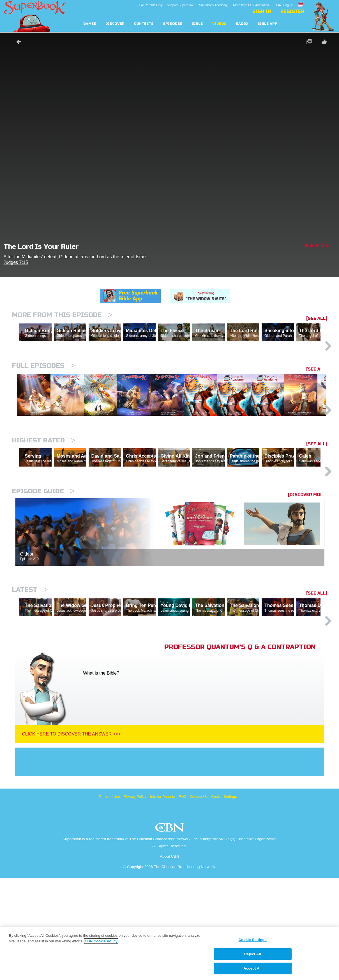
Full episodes (44, 390)
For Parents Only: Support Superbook (166, 5)
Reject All (253, 954)
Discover (115, 24)
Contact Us (199, 898)
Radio (242, 24)
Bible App (267, 24)
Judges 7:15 (16, 262)
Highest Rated (44, 493)
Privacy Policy (135, 898)
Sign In (262, 12)
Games (90, 24)
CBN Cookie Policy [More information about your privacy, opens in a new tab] (101, 941)
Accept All (252, 968)
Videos (219, 24)
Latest (30, 667)
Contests (144, 24)
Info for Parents (162, 898)
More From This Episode (62, 315)
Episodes (173, 24)
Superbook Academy (213, 5)
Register (292, 12)
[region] (169, 954)
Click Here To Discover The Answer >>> (71, 836)
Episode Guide (43, 569)
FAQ (182, 898)
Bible (197, 24)
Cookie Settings (224, 898)
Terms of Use (109, 898)
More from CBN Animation (251, 5)
